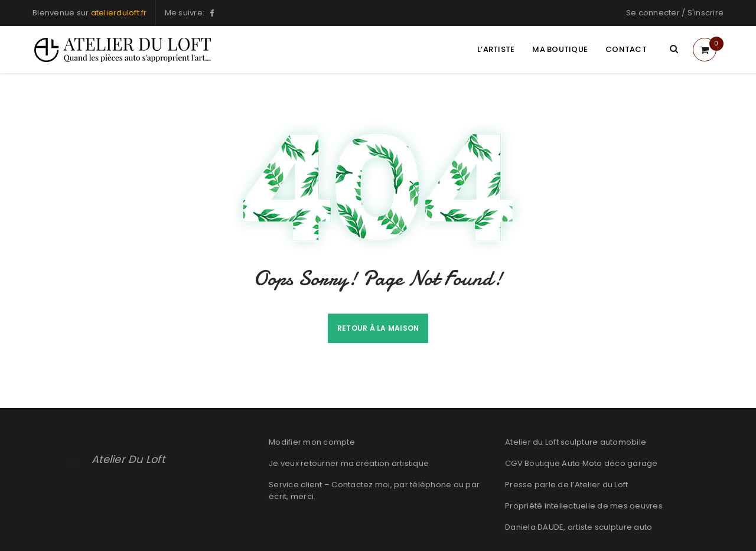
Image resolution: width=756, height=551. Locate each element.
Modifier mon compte (312, 442)
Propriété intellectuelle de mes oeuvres (584, 506)
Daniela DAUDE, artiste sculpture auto (579, 527)
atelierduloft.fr (119, 13)
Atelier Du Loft (129, 459)
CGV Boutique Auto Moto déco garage (581, 463)
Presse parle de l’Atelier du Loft (566, 485)
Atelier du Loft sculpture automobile (576, 442)
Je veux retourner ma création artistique (349, 463)
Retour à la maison (378, 328)
